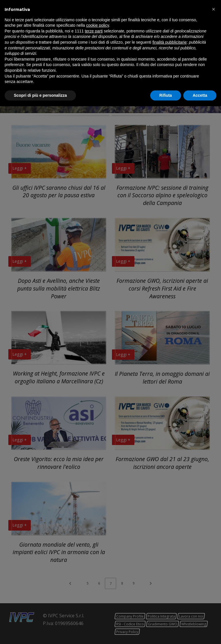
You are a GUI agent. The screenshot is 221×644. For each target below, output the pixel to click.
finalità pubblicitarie (170, 580)
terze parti (94, 568)
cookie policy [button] (97, 563)
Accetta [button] (200, 633)
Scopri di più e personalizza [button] (40, 633)
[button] (214, 547)
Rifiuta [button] (166, 633)
